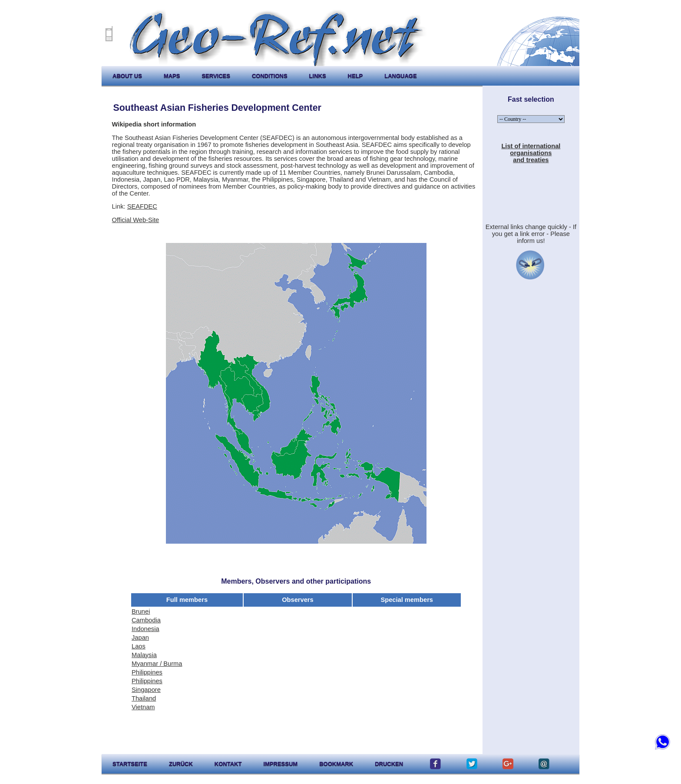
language (400, 76)
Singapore (146, 690)
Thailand (144, 698)
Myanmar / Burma (157, 664)
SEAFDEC (142, 206)
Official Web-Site (136, 220)
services (216, 76)
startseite (130, 764)
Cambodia (146, 620)
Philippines (147, 672)
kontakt (228, 764)
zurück (181, 764)
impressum (280, 764)
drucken (389, 764)
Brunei (141, 611)
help (355, 76)
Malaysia (144, 655)
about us (127, 76)
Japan (140, 638)
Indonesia (145, 629)
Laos (139, 646)
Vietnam (143, 707)
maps (172, 76)
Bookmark (336, 764)
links (318, 76)
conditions (270, 76)
